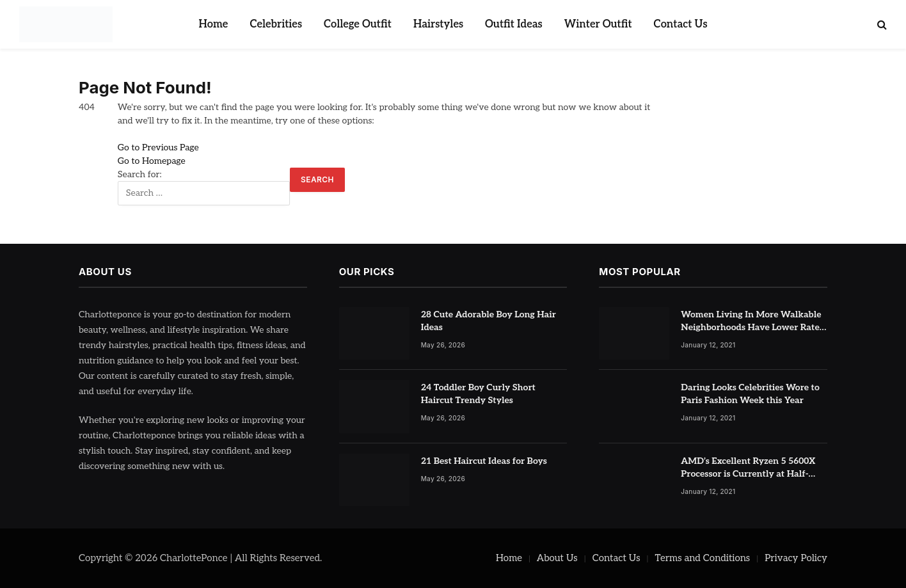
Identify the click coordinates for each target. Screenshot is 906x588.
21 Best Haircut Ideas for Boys (484, 461)
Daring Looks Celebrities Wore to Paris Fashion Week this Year (750, 394)
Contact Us (681, 24)
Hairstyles (438, 24)
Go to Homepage (152, 161)
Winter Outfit (598, 24)
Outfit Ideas (514, 24)
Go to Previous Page (158, 147)
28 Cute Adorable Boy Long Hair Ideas (489, 321)
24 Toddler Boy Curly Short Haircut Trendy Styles (478, 394)
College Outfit (358, 24)
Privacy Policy (796, 558)
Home (213, 24)
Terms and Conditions (703, 558)
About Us (557, 558)
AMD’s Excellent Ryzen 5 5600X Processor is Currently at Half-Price (748, 468)
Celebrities (276, 24)
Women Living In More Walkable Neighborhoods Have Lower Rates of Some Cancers (752, 322)
